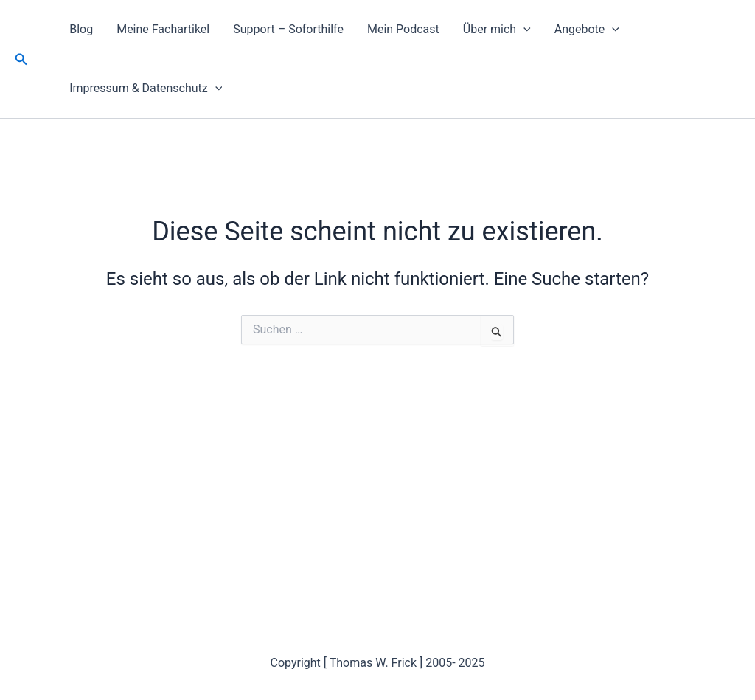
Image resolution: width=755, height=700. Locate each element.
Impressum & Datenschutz (146, 89)
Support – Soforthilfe (288, 29)
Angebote (587, 30)
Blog (81, 29)
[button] (21, 59)
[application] (523, 30)
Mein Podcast (403, 29)
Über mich (497, 30)
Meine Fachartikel (163, 29)
